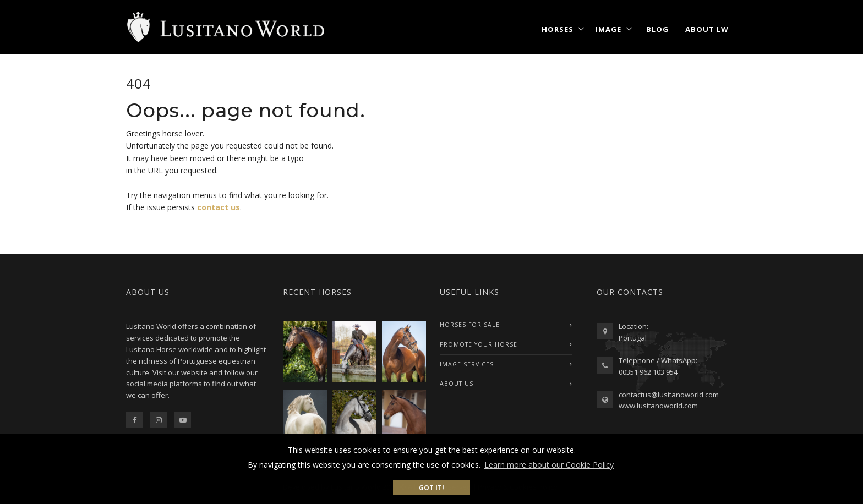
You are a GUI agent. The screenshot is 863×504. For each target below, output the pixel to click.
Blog (657, 29)
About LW (707, 29)
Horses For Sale (470, 325)
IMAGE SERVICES (467, 364)
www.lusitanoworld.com (658, 406)
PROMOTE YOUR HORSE (479, 344)
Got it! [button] (431, 487)
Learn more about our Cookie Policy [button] (549, 465)
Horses (558, 29)
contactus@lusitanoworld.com (669, 395)
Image (608, 29)
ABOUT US (457, 384)
